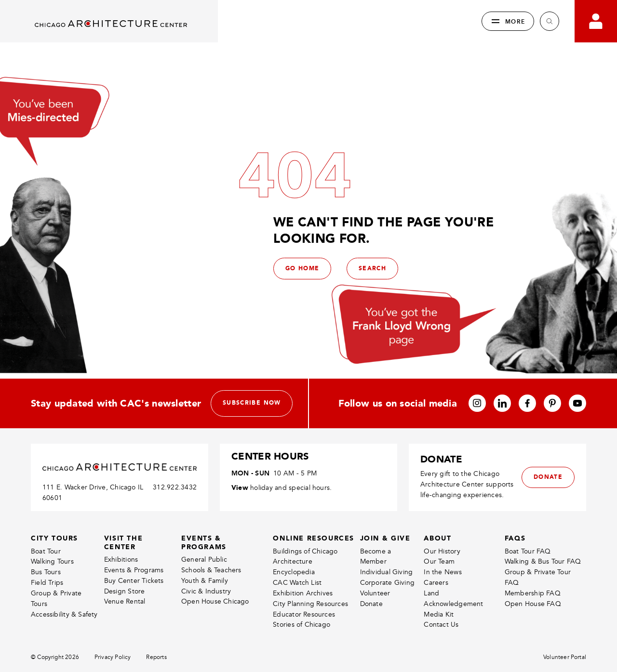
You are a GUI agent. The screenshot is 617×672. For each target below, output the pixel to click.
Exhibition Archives (303, 616)
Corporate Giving (387, 606)
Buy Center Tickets (134, 604)
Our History (442, 574)
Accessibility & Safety (64, 637)
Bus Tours (46, 595)
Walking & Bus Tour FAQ (543, 585)
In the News (443, 595)
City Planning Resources (310, 627)
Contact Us (441, 648)
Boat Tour (46, 574)
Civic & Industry (206, 614)
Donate (371, 627)
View (240, 511)
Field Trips (47, 606)
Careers (436, 606)
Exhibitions (121, 583)
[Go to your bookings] (596, 21)
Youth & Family (205, 604)
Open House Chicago (215, 625)
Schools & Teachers (211, 593)
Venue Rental (125, 625)
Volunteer (375, 616)
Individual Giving (387, 595)
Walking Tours (52, 585)
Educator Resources (304, 637)
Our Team (439, 585)
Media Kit (439, 637)
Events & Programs (134, 593)
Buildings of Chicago (305, 574)
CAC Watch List (297, 606)
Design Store (125, 614)
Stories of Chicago (302, 648)
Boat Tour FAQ (528, 574)
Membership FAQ (533, 616)
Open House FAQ (533, 627)
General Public (204, 583)
